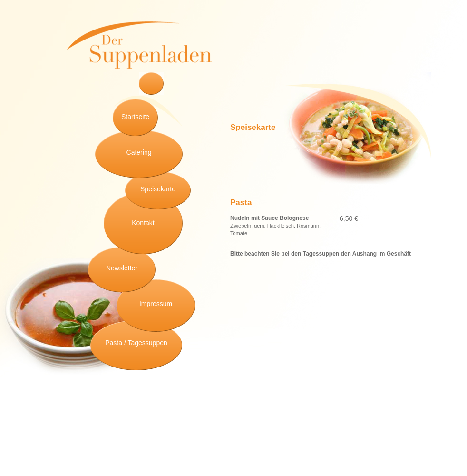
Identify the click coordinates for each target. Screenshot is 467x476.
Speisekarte (158, 189)
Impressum (156, 304)
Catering (139, 152)
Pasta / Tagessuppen (136, 343)
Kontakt (143, 223)
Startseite (135, 117)
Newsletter (122, 268)
